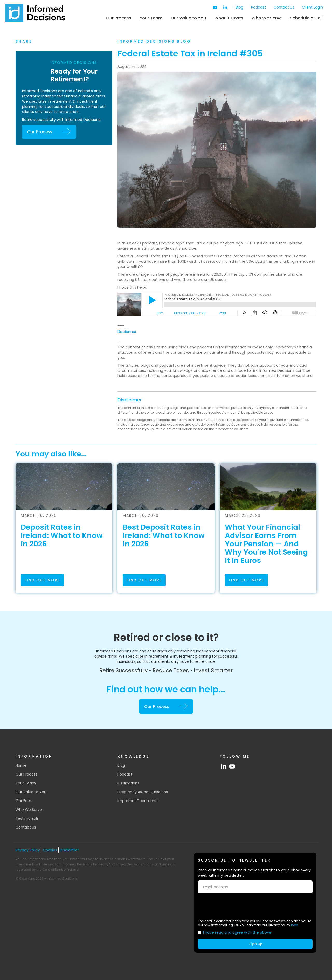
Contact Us (284, 7)
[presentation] (237, 906)
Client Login (312, 7)
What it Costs (229, 18)
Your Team (151, 18)
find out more (42, 580)
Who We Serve (267, 18)
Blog (240, 7)
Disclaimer (127, 332)
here (294, 925)
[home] (35, 13)
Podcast (258, 7)
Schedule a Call (306, 18)
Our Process (119, 18)
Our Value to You (188, 18)
